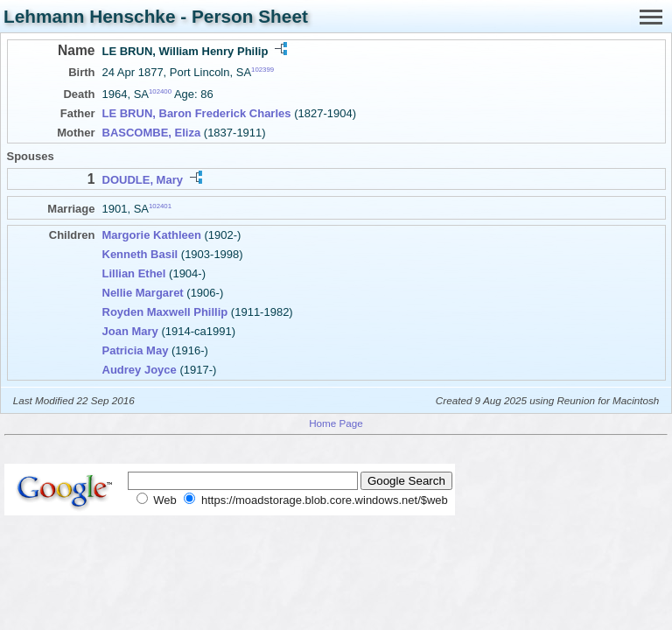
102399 (262, 70)
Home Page (336, 423)
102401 (160, 206)
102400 (160, 91)
